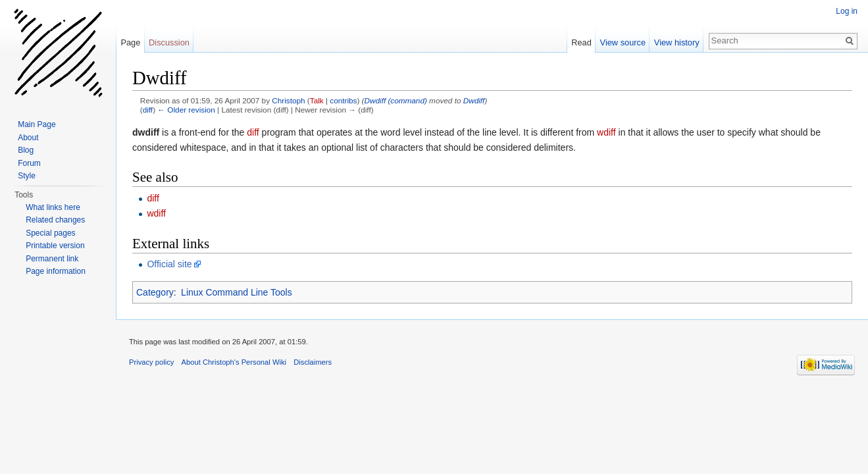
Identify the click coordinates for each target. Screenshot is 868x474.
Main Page (37, 124)
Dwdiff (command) (396, 100)
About (28, 138)
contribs (343, 100)
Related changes (55, 220)
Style (27, 176)
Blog (26, 150)
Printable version (55, 246)
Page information (56, 271)
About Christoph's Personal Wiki (234, 362)
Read (581, 42)
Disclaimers (313, 362)
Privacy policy (151, 362)
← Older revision (186, 110)
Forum (29, 163)
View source (623, 42)
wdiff (606, 132)
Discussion (169, 42)
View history (677, 42)
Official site (169, 264)
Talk (317, 100)
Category (155, 292)
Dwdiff (474, 100)
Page (130, 42)
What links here (53, 207)
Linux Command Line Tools (237, 292)
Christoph (288, 100)
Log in (847, 11)
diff (148, 110)
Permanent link (52, 259)
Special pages (50, 233)
